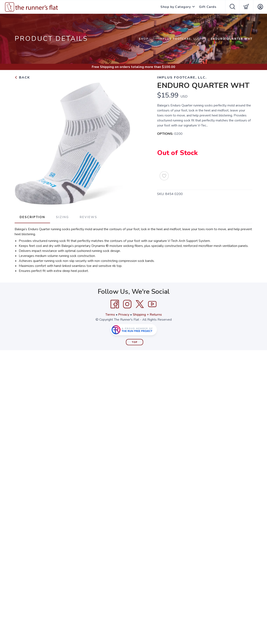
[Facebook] (115, 304)
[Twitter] (140, 304)
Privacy (124, 315)
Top (135, 342)
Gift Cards (208, 7)
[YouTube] (152, 304)
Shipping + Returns (147, 315)
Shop (144, 39)
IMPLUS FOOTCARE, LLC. (180, 39)
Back (22, 78)
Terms (110, 315)
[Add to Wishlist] (164, 176)
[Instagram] (127, 304)
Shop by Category (176, 7)
